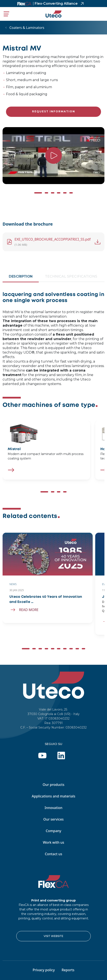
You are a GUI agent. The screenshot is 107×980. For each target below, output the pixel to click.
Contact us (53, 854)
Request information (54, 111)
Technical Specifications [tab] (71, 276)
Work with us (53, 842)
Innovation (53, 808)
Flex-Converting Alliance (55, 4)
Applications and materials (53, 796)
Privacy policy (44, 970)
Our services (54, 819)
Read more (29, 610)
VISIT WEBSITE (53, 936)
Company (54, 831)
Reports (68, 970)
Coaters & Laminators (27, 28)
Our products (53, 785)
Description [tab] (21, 276)
